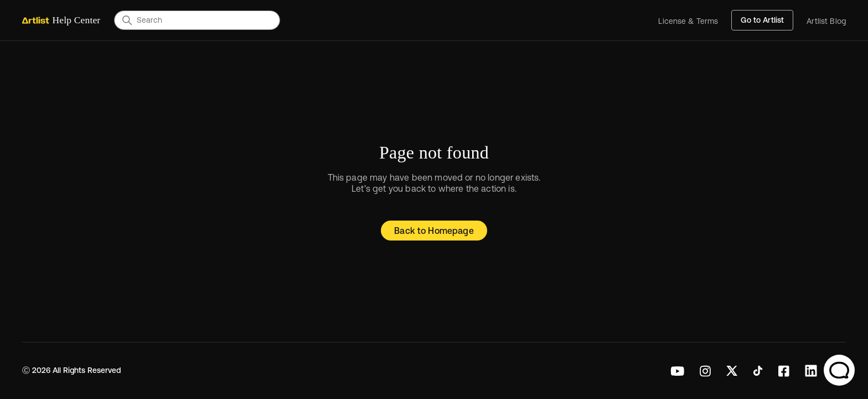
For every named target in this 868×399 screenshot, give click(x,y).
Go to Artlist (762, 20)
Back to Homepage (434, 231)
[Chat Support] (839, 370)
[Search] (197, 20)
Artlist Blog (826, 21)
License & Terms (688, 21)
